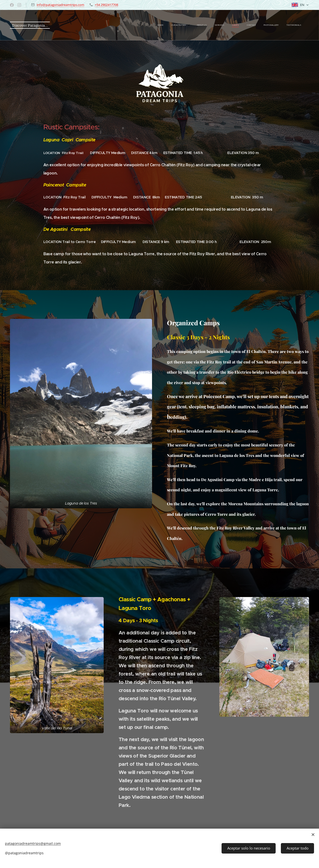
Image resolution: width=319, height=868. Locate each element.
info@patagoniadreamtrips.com (60, 5)
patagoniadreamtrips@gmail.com (33, 843)
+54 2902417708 (106, 5)
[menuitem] (244, 25)
